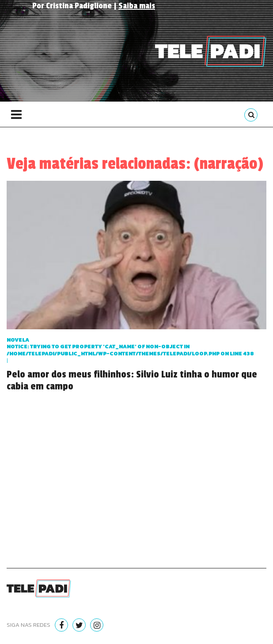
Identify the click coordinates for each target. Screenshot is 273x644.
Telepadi (211, 51)
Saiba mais (137, 6)
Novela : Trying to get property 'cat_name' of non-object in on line (130, 347)
